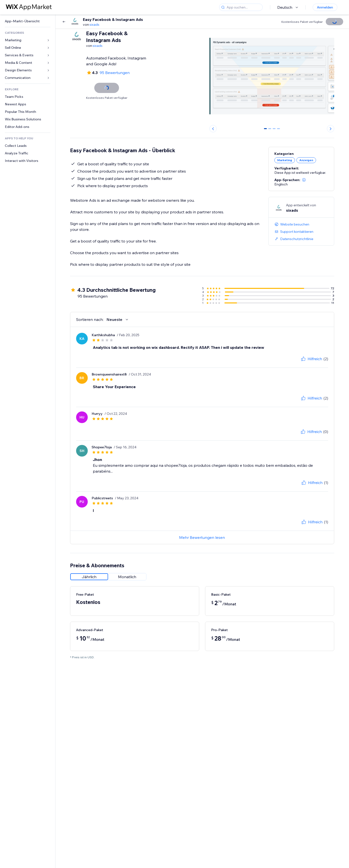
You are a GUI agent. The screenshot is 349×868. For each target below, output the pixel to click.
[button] (304, 180)
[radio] (89, 577)
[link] (28, 21)
